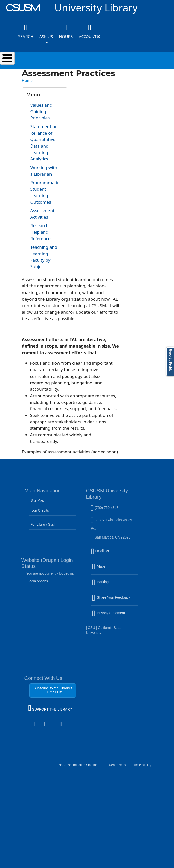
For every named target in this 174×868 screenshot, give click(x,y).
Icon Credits (40, 511)
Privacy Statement (115, 616)
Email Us (115, 554)
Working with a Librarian (44, 171)
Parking (111, 585)
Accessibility (145, 767)
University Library (96, 7)
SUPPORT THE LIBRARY (50, 709)
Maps (110, 570)
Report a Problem (170, 362)
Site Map (37, 500)
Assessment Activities (42, 214)
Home (27, 80)
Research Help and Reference (41, 232)
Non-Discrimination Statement (81, 767)
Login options (38, 581)
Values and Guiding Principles (41, 111)
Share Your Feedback (111, 598)
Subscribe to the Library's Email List (53, 690)
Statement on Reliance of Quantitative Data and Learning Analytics (44, 143)
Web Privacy (119, 767)
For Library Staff (43, 524)
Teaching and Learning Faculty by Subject (44, 257)
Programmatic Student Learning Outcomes (45, 192)
